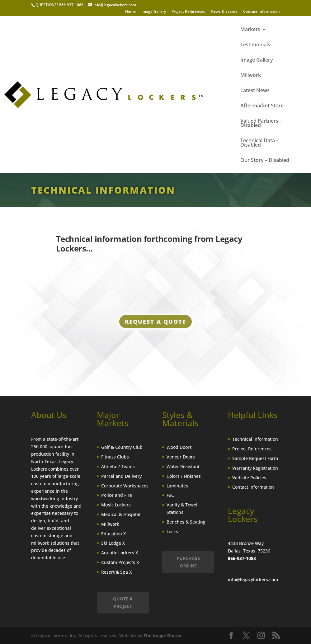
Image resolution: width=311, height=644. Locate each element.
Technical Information (255, 439)
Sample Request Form (255, 458)
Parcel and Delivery (121, 476)
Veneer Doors (181, 457)
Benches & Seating (186, 522)
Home (130, 12)
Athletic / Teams (118, 466)
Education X (113, 534)
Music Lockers (116, 505)
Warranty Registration (255, 468)
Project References (188, 12)
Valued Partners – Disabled (261, 124)
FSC (170, 495)
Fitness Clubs (115, 457)
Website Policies (249, 478)
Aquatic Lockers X (120, 553)
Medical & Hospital (121, 514)
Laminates (177, 486)
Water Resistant (183, 466)
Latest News (255, 91)
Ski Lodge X (113, 543)
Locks (172, 531)
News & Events (224, 12)
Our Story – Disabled (265, 161)
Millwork (251, 76)
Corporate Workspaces (125, 486)
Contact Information (262, 12)
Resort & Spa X (116, 572)
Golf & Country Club (122, 447)
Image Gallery (154, 12)
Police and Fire (117, 495)
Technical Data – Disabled (259, 143)
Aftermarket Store (262, 106)
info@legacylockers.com (253, 579)
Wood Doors (179, 447)
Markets (250, 30)
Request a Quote (155, 323)
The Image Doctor (163, 635)
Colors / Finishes (184, 476)
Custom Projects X (120, 562)
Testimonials (255, 45)
